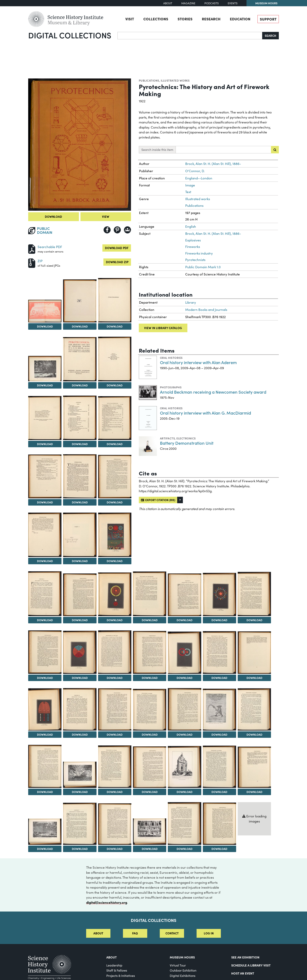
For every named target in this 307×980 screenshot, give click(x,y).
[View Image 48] (150, 832)
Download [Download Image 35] (185, 734)
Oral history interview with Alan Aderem (198, 362)
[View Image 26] (115, 652)
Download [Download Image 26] (115, 678)
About (168, 3)
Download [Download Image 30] (254, 678)
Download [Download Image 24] (45, 678)
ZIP (40, 261)
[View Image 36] (219, 710)
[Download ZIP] (32, 263)
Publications (149, 80)
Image (190, 185)
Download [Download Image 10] (115, 444)
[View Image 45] (45, 832)
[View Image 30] (254, 653)
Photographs (171, 387)
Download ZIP (117, 262)
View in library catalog (163, 328)
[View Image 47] (115, 824)
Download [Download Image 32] (80, 734)
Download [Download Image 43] (219, 792)
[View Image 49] (184, 824)
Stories (185, 19)
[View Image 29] (219, 653)
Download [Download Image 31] (45, 734)
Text (188, 192)
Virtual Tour (178, 965)
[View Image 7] (115, 359)
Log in (209, 933)
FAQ (135, 933)
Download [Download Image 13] (115, 502)
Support (268, 19)
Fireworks (193, 247)
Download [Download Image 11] (45, 502)
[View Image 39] (80, 775)
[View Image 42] (184, 767)
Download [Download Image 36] (219, 734)
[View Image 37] (254, 709)
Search (270, 36)
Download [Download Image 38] (45, 792)
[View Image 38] (45, 766)
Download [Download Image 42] (185, 792)
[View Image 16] (115, 535)
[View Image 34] (150, 710)
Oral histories (171, 358)
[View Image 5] (45, 369)
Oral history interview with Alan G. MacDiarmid (205, 413)
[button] (180, 500)
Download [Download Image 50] (219, 849)
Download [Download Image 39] (80, 792)
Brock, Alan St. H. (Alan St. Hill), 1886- (213, 164)
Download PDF (117, 248)
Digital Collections (70, 35)
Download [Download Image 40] (115, 792)
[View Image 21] (184, 595)
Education (240, 19)
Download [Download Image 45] (45, 849)
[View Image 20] (150, 594)
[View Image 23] (254, 594)
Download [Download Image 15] (80, 561)
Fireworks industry (199, 253)
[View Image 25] (80, 652)
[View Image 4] (115, 300)
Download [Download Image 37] (254, 734)
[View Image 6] (80, 359)
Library (191, 302)
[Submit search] (275, 150)
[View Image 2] (45, 311)
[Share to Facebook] (107, 230)
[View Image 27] (150, 652)
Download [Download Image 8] (45, 444)
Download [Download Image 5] (45, 385)
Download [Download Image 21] (185, 620)
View (106, 216)
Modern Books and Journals (206, 310)
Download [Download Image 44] (254, 792)
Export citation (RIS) (158, 500)
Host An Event (243, 973)
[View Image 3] (80, 301)
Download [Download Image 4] (115, 326)
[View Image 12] (80, 476)
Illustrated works (175, 80)
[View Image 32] (80, 709)
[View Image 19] (115, 594)
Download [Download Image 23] (254, 620)
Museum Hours (266, 3)
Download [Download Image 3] (80, 326)
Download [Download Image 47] (115, 849)
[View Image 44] (254, 767)
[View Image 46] (80, 824)
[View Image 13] (115, 477)
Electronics (186, 438)
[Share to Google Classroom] (127, 230)
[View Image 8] (45, 418)
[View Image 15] (80, 535)
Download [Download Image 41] (150, 792)
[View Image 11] (45, 476)
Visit (130, 19)
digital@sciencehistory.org (107, 902)
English (191, 226)
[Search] (190, 36)
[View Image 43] (219, 767)
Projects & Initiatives (121, 976)
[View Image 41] (150, 767)
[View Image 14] (45, 535)
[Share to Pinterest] (117, 230)
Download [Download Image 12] (80, 502)
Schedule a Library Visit (251, 965)
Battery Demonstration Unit (187, 443)
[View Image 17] (45, 594)
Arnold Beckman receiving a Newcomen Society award (213, 392)
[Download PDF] (32, 249)
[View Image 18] (80, 595)
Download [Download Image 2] (45, 326)
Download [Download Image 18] (80, 620)
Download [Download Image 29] (219, 678)
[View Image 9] (80, 418)
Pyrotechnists (195, 260)
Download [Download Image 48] (150, 849)
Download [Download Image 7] (115, 385)
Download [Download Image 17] (45, 620)
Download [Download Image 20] (150, 620)
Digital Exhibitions (183, 976)
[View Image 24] (45, 652)
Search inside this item (157, 150)
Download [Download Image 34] (150, 734)
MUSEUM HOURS (182, 957)
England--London (199, 178)
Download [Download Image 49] (185, 849)
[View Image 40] (115, 767)
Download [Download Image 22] (219, 620)
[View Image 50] (219, 824)
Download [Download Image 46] (80, 849)
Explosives (193, 240)
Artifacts (167, 438)
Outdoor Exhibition (183, 970)
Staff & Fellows (117, 970)
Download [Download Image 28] (185, 678)
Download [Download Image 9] (80, 444)
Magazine (188, 3)
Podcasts (212, 3)
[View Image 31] (45, 709)
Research (211, 19)
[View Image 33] (115, 709)
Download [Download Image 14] (45, 561)
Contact (172, 933)
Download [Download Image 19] (115, 620)
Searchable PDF (50, 247)
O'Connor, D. (195, 171)
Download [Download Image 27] (150, 678)
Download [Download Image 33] (115, 734)
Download (53, 216)
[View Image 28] (184, 653)
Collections (156, 19)
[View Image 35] (184, 709)
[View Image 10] (115, 418)
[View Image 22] (219, 594)
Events (233, 3)
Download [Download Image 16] (115, 561)
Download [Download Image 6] (80, 385)
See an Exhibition (245, 957)
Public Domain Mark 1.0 (203, 267)
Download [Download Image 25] (80, 678)
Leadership (114, 965)
